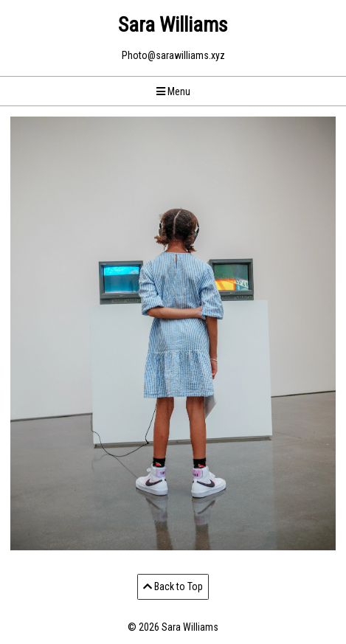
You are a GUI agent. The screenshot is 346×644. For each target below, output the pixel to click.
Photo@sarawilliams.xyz (173, 55)
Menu (173, 91)
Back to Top (173, 586)
